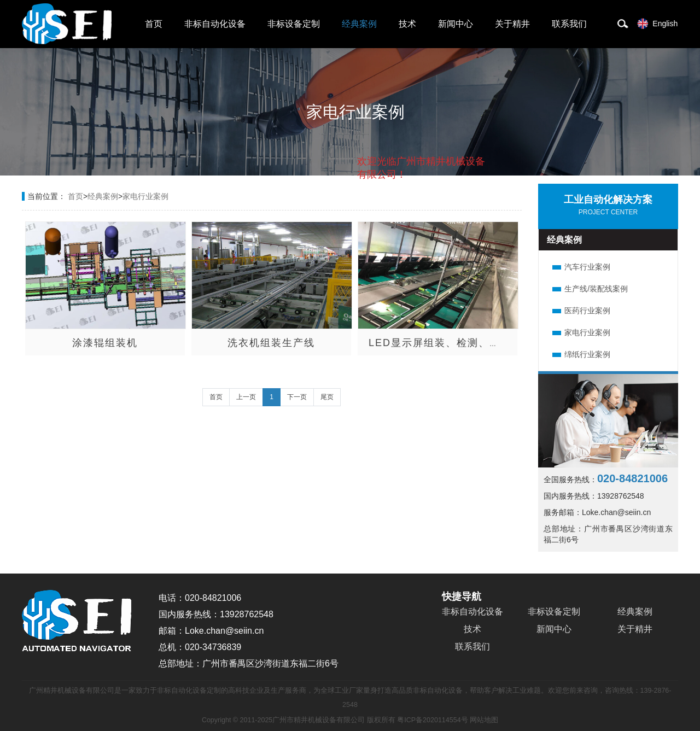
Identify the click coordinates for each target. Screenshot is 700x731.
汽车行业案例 (587, 267)
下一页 (297, 397)
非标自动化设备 (215, 24)
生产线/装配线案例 (596, 289)
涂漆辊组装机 (105, 343)
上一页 (246, 397)
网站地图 (484, 720)
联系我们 (569, 24)
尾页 (327, 397)
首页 (154, 24)
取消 (396, 219)
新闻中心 (456, 24)
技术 (407, 24)
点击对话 (464, 220)
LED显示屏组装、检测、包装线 (445, 343)
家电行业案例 (145, 196)
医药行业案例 (587, 311)
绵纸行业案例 (587, 354)
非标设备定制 (294, 24)
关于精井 (512, 24)
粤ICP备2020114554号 (432, 720)
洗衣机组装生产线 (271, 343)
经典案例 (359, 24)
